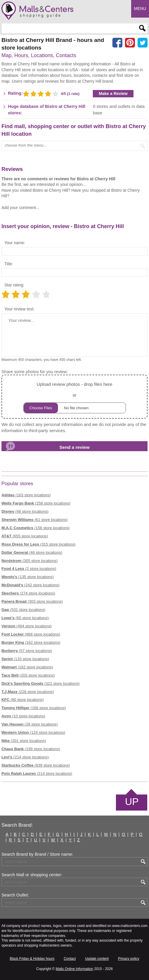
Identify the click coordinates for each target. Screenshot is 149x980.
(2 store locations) (29, 569)
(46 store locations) (32, 552)
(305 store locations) (30, 561)
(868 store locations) (31, 634)
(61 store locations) (35, 520)
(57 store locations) (27, 651)
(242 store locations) (30, 585)
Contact (70, 959)
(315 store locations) (38, 544)
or (75, 397)
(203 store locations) (28, 675)
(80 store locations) (23, 700)
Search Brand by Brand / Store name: (37, 854)
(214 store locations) (25, 757)
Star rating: (14, 285)
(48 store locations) (25, 511)
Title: (9, 264)
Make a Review (113, 94)
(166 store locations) (34, 708)
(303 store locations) (32, 601)
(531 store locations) (23, 610)
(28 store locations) (30, 724)
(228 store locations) (28, 692)
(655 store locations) (25, 536)
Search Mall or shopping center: (32, 875)
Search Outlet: (15, 895)
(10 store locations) (23, 716)
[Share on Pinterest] (130, 43)
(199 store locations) (31, 749)
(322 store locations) (41, 683)
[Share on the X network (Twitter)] (143, 43)
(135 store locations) (28, 577)
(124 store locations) (33, 732)
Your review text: (19, 309)
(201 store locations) (24, 741)
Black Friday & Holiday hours (32, 959)
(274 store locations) (28, 593)
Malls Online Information (74, 969)
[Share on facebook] (117, 43)
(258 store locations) (36, 503)
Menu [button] (140, 9)
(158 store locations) (36, 528)
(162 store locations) (31, 642)
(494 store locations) (26, 626)
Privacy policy (129, 959)
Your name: (15, 243)
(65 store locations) (25, 618)
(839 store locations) (36, 765)
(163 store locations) (26, 495)
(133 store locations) (25, 659)
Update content (97, 959)
